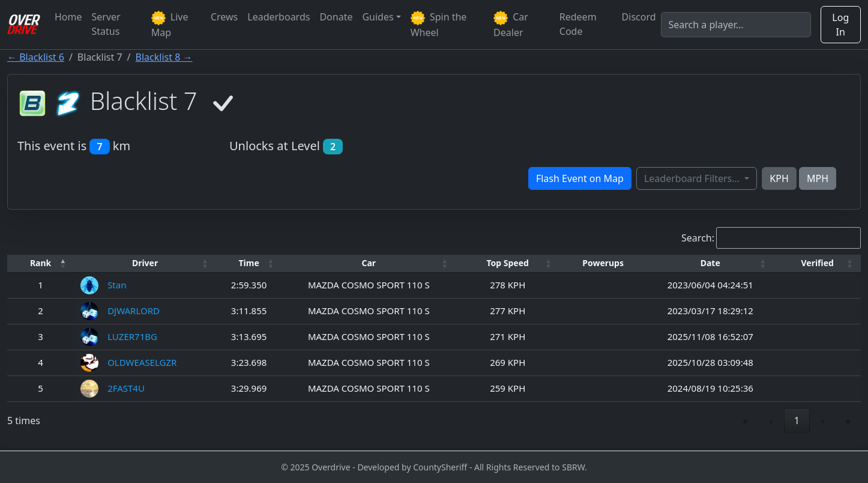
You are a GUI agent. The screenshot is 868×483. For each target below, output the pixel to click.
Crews (224, 17)
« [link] (746, 421)
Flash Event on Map (580, 178)
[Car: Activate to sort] (369, 263)
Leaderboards (279, 17)
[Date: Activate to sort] (710, 263)
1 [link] (797, 421)
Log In (840, 25)
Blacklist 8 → (164, 57)
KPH (779, 178)
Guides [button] (378, 17)
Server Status (106, 24)
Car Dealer (511, 25)
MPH (818, 178)
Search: (698, 238)
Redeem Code (578, 24)
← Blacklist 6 (36, 57)
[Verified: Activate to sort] (817, 263)
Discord (639, 17)
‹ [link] (771, 421)
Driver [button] (145, 263)
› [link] (823, 421)
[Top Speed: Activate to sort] (508, 263)
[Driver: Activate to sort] (145, 263)
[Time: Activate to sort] (249, 263)
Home (68, 17)
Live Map (170, 25)
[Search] (736, 25)
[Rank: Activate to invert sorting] (41, 263)
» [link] (848, 421)
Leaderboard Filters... (693, 178)
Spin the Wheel (439, 25)
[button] (41, 263)
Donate (336, 17)
